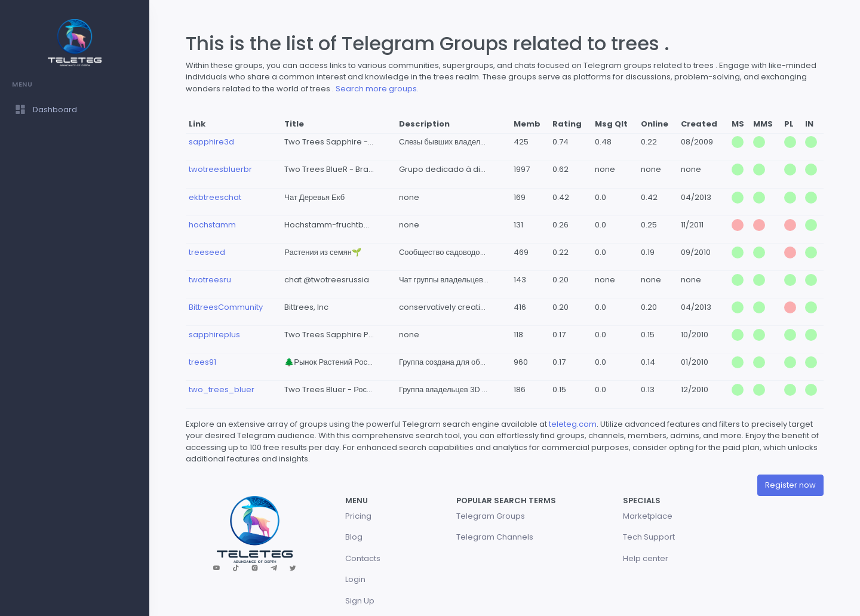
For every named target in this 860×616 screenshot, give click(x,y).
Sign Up (360, 601)
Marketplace (648, 516)
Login (355, 579)
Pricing (358, 516)
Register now (790, 485)
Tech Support (649, 537)
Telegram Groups (491, 516)
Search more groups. (377, 89)
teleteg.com (573, 424)
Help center (646, 558)
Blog (354, 537)
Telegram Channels (495, 537)
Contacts (363, 558)
